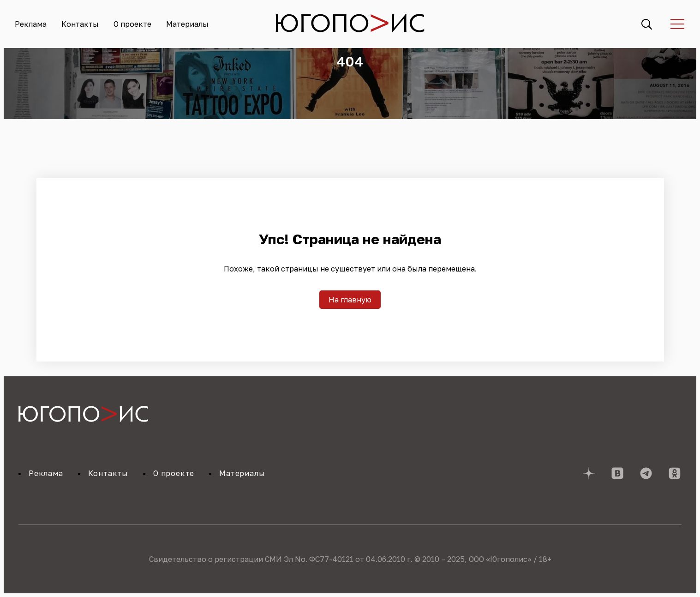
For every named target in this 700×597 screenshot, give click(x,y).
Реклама (31, 24)
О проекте (132, 24)
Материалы (187, 24)
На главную (350, 300)
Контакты (80, 24)
